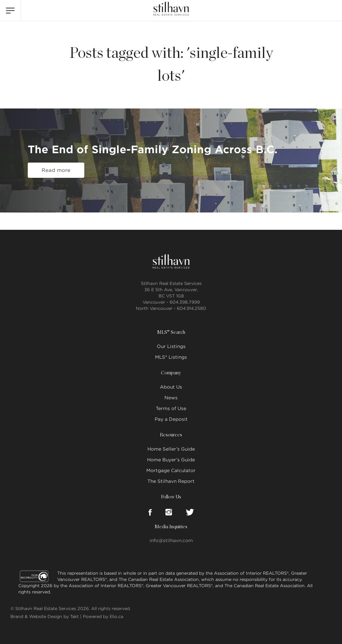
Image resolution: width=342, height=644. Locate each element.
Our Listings (171, 346)
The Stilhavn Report (171, 481)
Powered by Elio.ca (103, 616)
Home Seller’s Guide (171, 449)
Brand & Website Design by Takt (45, 616)
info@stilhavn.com (171, 541)
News (171, 398)
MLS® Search (171, 332)
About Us (171, 387)
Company (171, 373)
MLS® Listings (171, 357)
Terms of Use (171, 408)
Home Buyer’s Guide (171, 460)
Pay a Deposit (171, 419)
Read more (56, 170)
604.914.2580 (191, 308)
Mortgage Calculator (171, 471)
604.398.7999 (185, 302)
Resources (171, 435)
